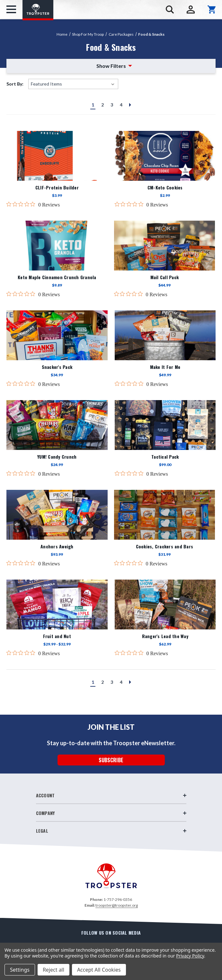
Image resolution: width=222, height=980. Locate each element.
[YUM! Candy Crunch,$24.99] (57, 425)
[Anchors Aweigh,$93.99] (57, 515)
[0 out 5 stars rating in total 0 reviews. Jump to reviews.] (33, 205)
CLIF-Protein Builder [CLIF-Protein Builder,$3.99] (57, 188)
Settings (20, 970)
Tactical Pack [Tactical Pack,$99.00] (165, 457)
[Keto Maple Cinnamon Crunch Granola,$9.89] (57, 246)
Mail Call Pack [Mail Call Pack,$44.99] (165, 277)
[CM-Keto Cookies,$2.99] (165, 156)
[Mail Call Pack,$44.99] (165, 246)
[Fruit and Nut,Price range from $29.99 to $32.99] (57, 604)
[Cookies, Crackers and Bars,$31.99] (165, 515)
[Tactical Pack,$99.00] (165, 425)
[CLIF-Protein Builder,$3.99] (57, 156)
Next (129, 107)
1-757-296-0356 (118, 899)
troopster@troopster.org (117, 905)
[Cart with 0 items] (212, 9)
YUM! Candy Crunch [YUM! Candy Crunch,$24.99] (57, 457)
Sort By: (15, 84)
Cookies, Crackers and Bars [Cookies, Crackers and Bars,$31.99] (165, 546)
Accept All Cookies (99, 970)
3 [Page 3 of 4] (112, 105)
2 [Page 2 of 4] (102, 105)
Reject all (53, 970)
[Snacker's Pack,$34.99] (57, 335)
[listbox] (73, 84)
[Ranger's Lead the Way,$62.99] (165, 604)
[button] (111, 66)
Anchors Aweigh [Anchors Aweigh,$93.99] (57, 546)
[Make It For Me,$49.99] (165, 335)
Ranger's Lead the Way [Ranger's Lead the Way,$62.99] (165, 636)
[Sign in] (191, 9)
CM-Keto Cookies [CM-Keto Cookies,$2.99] (165, 188)
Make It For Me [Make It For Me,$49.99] (165, 367)
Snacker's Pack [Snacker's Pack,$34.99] (57, 367)
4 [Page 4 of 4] (121, 105)
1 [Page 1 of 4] (93, 105)
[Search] (170, 9)
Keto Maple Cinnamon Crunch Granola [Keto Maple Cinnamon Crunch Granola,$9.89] (57, 277)
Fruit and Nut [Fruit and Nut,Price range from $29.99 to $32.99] (57, 636)
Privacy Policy (190, 956)
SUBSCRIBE (111, 760)
